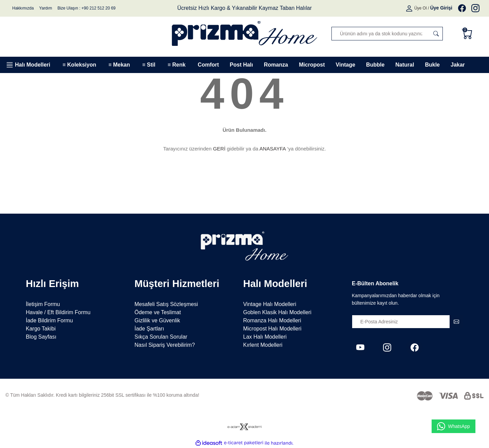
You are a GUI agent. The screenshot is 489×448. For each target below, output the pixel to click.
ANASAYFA (273, 149)
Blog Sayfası (41, 337)
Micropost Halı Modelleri (272, 329)
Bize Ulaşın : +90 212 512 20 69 (86, 8)
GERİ (219, 149)
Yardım (46, 8)
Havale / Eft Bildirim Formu (58, 312)
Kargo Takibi (41, 329)
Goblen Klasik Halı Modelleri (277, 312)
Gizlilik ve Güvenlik (157, 320)
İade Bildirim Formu (49, 320)
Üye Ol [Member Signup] (421, 8)
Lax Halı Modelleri (265, 337)
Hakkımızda (23, 8)
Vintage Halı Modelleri (270, 304)
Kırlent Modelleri (263, 345)
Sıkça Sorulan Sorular (161, 337)
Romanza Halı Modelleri (272, 320)
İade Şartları (149, 329)
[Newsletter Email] (407, 322)
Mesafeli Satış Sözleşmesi (166, 304)
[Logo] (244, 33)
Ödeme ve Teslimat (158, 312)
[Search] (387, 34)
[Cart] (469, 34)
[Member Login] (410, 8)
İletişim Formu (43, 304)
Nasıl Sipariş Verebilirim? (165, 345)
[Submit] (456, 322)
